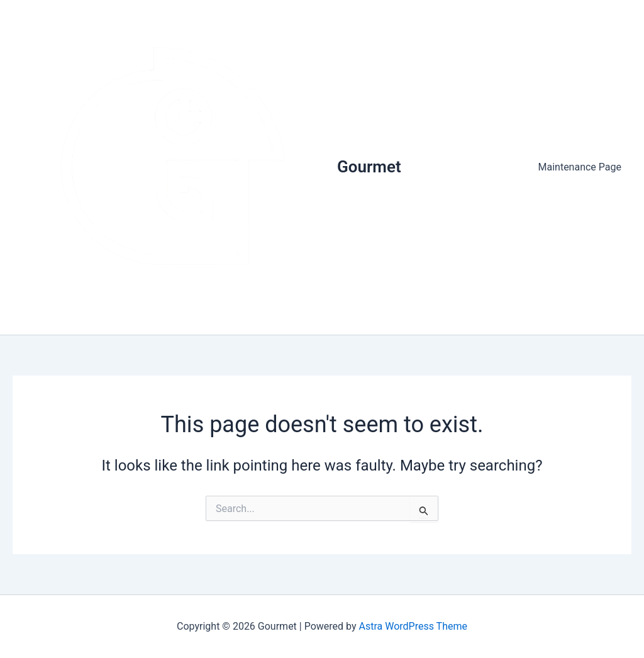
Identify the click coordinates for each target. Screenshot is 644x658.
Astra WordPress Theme (413, 626)
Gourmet (369, 167)
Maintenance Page (580, 167)
